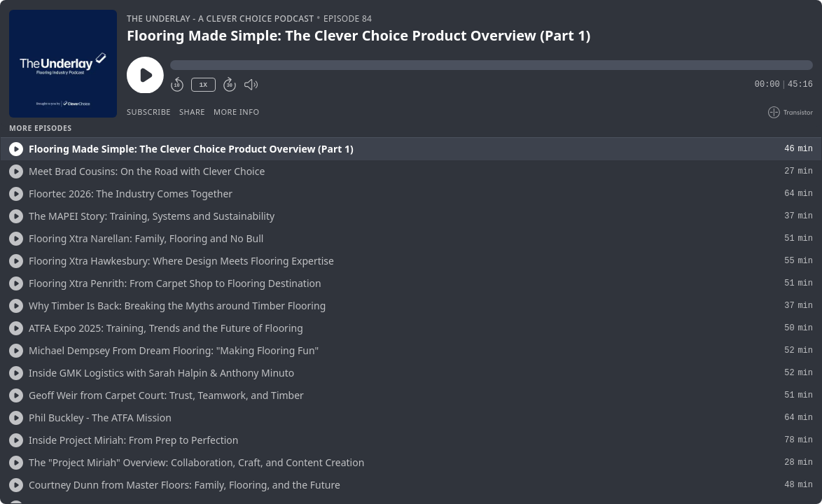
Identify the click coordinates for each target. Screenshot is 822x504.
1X (203, 85)
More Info (237, 112)
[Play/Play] (16, 149)
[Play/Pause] (63, 64)
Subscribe (149, 112)
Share (192, 112)
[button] (492, 65)
